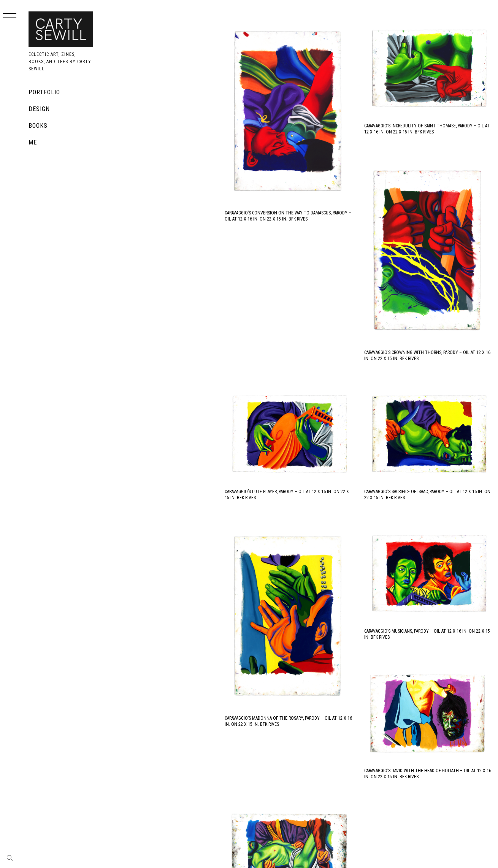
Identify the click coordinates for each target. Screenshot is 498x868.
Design (39, 109)
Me (33, 142)
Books (38, 126)
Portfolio (44, 92)
